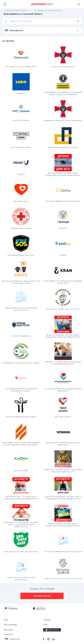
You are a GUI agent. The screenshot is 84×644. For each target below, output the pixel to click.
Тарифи (47, 620)
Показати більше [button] (42, 596)
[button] (12, 639)
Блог (6, 620)
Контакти (8, 634)
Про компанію (10, 625)
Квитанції (8, 630)
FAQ (45, 625)
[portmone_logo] (42, 4)
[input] (39, 21)
